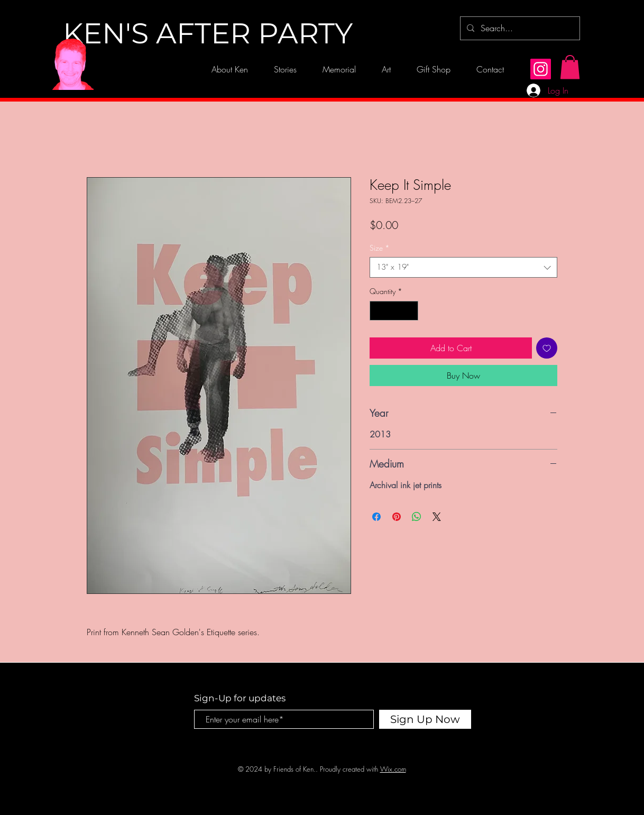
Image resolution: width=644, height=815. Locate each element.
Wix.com (393, 769)
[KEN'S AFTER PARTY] (208, 34)
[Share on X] (437, 517)
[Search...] (519, 28)
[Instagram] (541, 69)
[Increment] (410, 311)
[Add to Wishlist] (547, 348)
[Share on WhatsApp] (417, 517)
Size (380, 248)
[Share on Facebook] (376, 517)
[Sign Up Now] (425, 719)
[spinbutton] (394, 311)
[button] (570, 67)
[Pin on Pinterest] (397, 517)
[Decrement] (378, 311)
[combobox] (463, 267)
